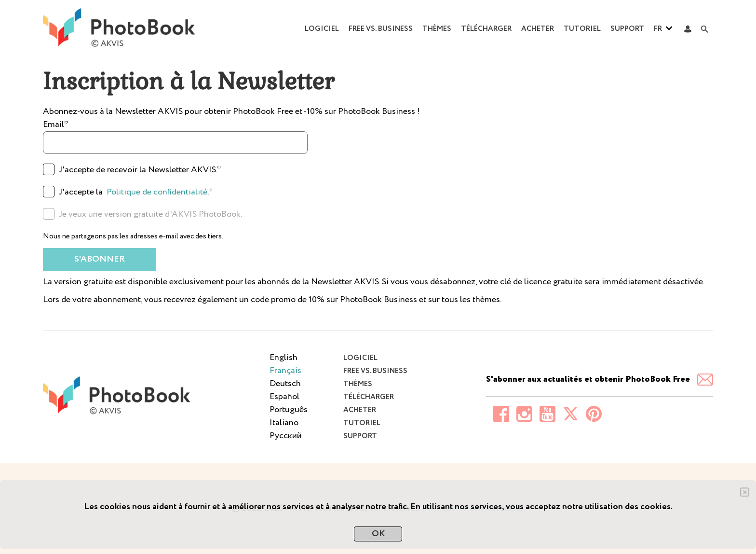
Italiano (284, 423)
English (283, 358)
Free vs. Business (381, 29)
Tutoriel (582, 29)
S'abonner (100, 259)
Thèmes (437, 29)
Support (627, 29)
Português (289, 410)
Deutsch (285, 384)
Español (284, 397)
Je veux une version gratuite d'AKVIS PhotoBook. (151, 214)
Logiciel (322, 29)
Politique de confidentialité (157, 192)
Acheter (538, 29)
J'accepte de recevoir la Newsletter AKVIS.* (140, 170)
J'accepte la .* (136, 192)
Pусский (286, 436)
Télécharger (486, 29)
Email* (56, 125)
